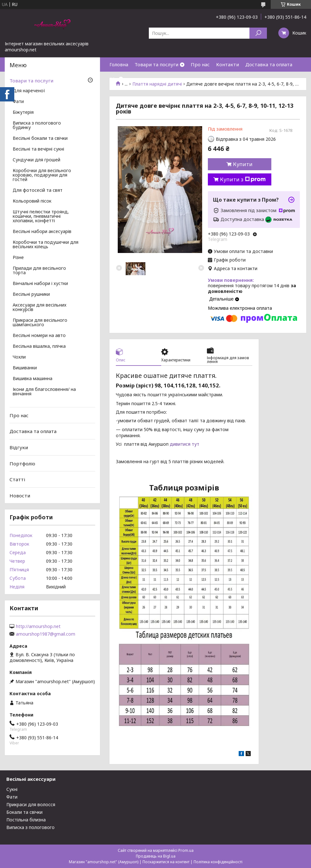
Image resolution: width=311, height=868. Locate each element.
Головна (119, 64)
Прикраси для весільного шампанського (40, 323)
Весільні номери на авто (39, 336)
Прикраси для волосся (31, 804)
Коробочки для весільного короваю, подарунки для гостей (42, 175)
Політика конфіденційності (218, 862)
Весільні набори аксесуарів (42, 232)
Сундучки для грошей (36, 160)
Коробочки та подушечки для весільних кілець (46, 245)
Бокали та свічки (24, 812)
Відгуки (19, 447)
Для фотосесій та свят (38, 191)
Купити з (243, 179)
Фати (18, 102)
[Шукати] (258, 33)
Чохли (19, 357)
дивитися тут (185, 444)
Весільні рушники (31, 295)
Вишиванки (25, 368)
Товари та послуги (156, 64)
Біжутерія (23, 113)
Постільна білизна (26, 820)
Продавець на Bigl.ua (156, 856)
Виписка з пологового (30, 827)
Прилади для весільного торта (39, 271)
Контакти (228, 64)
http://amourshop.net (38, 626)
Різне (18, 258)
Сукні (12, 789)
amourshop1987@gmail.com (46, 634)
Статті (17, 479)
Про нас (200, 64)
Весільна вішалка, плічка (39, 347)
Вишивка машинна (33, 379)
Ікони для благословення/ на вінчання (44, 392)
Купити (243, 164)
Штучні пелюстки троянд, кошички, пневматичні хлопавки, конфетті (41, 217)
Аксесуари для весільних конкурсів (40, 308)
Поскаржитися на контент (166, 862)
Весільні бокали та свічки (40, 139)
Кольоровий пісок (32, 201)
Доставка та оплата (269, 64)
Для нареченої (29, 91)
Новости (20, 496)
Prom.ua (186, 850)
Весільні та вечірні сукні (38, 149)
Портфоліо (22, 463)
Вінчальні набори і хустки (40, 284)
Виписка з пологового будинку (37, 126)
